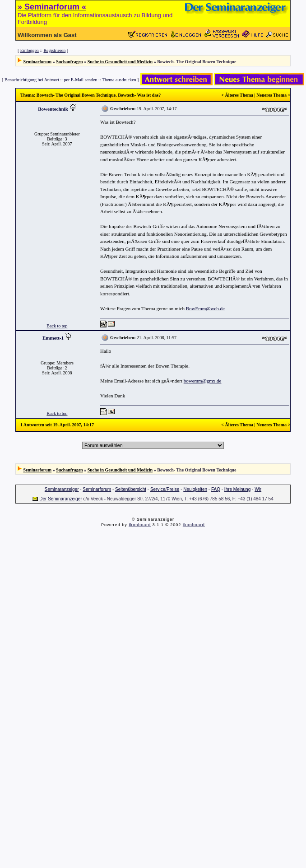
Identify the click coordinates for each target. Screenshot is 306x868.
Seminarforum (37, 62)
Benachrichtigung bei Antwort (32, 80)
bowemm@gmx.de (203, 381)
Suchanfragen (69, 62)
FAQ (216, 489)
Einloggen (30, 50)
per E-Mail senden (81, 80)
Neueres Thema (271, 95)
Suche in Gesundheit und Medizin (120, 62)
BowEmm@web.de (205, 308)
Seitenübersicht (131, 489)
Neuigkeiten (195, 489)
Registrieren (54, 50)
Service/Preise (165, 489)
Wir (258, 489)
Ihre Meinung (237, 489)
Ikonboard (140, 525)
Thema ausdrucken (119, 80)
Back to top (57, 326)
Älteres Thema (239, 95)
